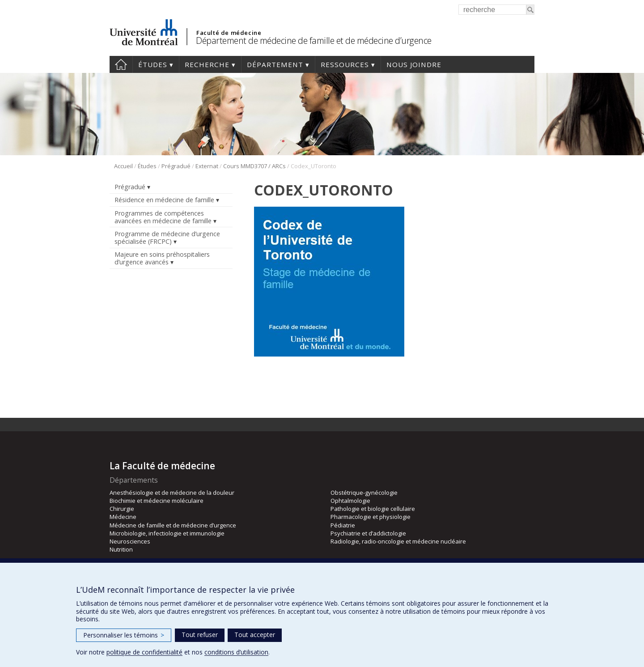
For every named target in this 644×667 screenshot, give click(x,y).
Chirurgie (122, 509)
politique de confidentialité (144, 652)
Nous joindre (414, 64)
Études (153, 64)
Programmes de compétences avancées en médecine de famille (163, 217)
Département (275, 64)
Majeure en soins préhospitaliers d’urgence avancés (162, 258)
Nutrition (121, 549)
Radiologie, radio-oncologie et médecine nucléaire (398, 541)
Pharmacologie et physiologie (371, 517)
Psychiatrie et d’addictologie (368, 533)
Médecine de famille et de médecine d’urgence (173, 525)
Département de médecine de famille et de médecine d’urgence (314, 40)
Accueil (121, 64)
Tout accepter (255, 635)
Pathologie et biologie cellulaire (373, 509)
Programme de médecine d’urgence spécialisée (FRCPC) (167, 238)
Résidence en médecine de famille (164, 200)
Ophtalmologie (350, 501)
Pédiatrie (343, 525)
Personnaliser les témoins (124, 635)
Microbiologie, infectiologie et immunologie (167, 533)
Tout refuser (200, 635)
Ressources (345, 64)
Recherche (207, 64)
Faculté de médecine (229, 33)
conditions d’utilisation (236, 652)
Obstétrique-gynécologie (364, 493)
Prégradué (176, 166)
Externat (207, 166)
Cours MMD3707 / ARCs (254, 166)
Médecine (123, 517)
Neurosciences (130, 541)
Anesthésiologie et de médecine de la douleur (172, 493)
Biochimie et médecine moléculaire (157, 501)
